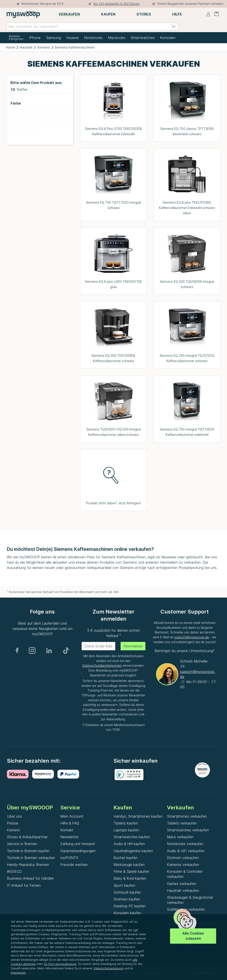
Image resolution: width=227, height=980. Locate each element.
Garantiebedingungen (78, 851)
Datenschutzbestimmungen (102, 666)
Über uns (14, 816)
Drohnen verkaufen (183, 858)
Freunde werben (74, 865)
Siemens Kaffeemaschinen (75, 47)
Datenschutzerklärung (109, 968)
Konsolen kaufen (127, 913)
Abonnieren (133, 646)
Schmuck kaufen (127, 892)
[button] (174, 27)
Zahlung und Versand (77, 844)
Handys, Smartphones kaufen (138, 816)
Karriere (13, 830)
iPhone (35, 38)
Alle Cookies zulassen (193, 936)
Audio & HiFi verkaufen (186, 851)
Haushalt (26, 47)
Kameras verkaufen (183, 865)
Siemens (44, 47)
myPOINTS (69, 858)
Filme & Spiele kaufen (131, 871)
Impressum (18, 973)
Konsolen (168, 38)
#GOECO (14, 871)
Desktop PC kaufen (130, 906)
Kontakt (67, 830)
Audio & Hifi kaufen (129, 844)
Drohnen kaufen (127, 899)
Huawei (72, 38)
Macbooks (117, 38)
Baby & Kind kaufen (130, 878)
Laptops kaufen (126, 830)
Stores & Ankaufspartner (27, 837)
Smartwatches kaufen (132, 837)
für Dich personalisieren (60, 964)
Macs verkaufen (180, 837)
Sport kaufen (124, 885)
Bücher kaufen (126, 858)
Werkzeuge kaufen (129, 865)
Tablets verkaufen (182, 823)
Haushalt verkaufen (183, 890)
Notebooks (93, 38)
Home (11, 47)
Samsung (53, 38)
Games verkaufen (182, 884)
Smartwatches (143, 38)
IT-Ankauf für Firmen (24, 885)
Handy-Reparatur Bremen (28, 865)
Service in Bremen (22, 844)
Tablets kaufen (126, 823)
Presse (13, 823)
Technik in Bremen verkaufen (31, 858)
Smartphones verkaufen (187, 816)
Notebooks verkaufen (185, 844)
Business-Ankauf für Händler (30, 878)
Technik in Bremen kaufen (28, 851)
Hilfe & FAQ (70, 823)
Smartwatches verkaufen (188, 830)
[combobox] (93, 27)
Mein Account (72, 816)
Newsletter (69, 837)
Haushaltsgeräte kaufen (133, 851)
